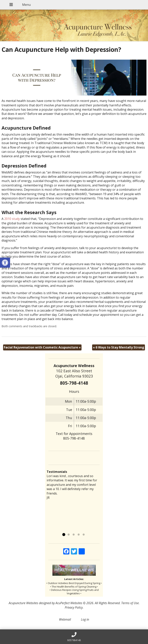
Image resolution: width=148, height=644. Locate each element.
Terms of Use (130, 603)
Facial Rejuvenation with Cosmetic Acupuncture (42, 347)
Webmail (65, 619)
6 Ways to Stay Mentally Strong (119, 347)
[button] (5, 263)
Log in (85, 619)
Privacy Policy (74, 607)
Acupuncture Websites (23, 603)
